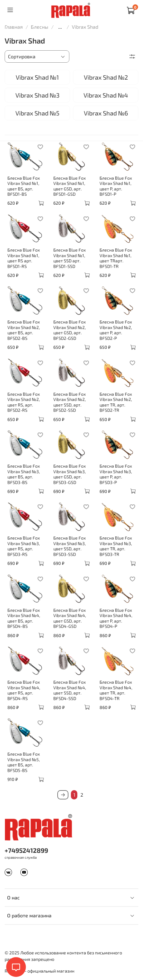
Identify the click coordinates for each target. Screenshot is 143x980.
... (60, 27)
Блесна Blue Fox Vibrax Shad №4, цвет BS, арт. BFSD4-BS (24, 618)
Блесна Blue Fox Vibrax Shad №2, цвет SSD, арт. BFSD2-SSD (69, 402)
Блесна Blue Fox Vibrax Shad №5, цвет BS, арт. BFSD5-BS (24, 762)
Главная (14, 27)
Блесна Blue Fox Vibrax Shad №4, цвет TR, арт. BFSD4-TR (116, 690)
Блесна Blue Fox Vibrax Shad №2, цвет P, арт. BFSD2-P (116, 330)
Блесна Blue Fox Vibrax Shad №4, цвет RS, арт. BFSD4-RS (24, 690)
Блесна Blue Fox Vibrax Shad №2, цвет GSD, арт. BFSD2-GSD (69, 330)
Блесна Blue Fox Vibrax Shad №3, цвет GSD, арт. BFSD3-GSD (69, 474)
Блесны (40, 27)
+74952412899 (26, 850)
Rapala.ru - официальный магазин (39, 971)
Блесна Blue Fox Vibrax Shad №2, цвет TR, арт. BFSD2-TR (116, 402)
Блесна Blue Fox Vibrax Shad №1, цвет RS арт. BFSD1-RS (24, 258)
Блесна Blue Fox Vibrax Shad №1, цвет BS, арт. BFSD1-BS (24, 186)
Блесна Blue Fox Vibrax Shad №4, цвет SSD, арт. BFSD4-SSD (70, 690)
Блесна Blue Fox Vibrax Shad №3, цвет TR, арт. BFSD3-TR (116, 546)
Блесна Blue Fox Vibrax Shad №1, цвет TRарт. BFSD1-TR (116, 258)
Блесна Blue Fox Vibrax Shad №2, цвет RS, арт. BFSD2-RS (24, 402)
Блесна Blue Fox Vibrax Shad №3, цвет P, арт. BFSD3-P (116, 474)
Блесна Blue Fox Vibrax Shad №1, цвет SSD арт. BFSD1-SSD (69, 258)
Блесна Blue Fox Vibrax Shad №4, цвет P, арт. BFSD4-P (116, 618)
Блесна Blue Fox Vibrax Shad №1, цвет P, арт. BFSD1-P (116, 186)
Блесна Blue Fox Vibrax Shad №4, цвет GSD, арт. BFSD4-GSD (70, 618)
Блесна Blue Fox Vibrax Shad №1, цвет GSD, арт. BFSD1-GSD (69, 186)
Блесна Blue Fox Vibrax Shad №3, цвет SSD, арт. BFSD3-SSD (69, 546)
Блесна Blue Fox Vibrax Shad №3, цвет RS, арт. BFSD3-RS (24, 546)
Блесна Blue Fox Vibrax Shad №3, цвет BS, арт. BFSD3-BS (24, 474)
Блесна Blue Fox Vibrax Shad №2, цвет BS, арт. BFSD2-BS (24, 330)
